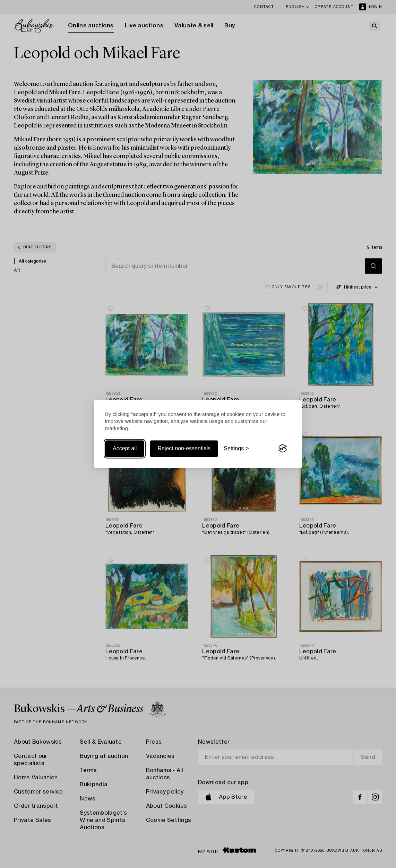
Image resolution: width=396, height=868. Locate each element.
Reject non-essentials (184, 448)
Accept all (125, 448)
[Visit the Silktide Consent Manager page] (283, 449)
